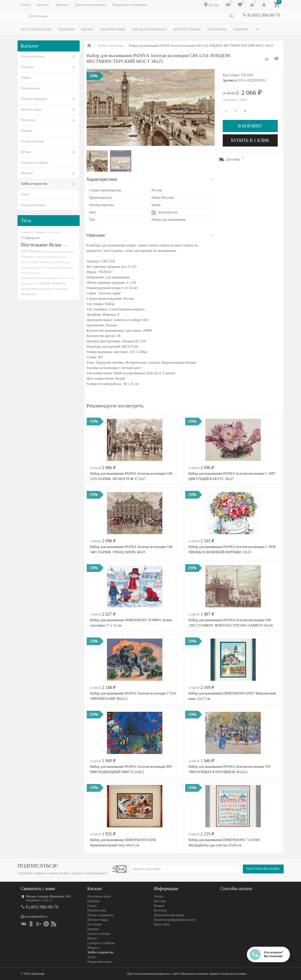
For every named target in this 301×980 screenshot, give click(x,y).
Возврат (159, 906)
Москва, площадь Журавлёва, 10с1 (49, 896)
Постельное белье (36, 29)
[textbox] (132, 16)
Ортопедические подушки (58, 251)
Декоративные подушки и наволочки (44, 289)
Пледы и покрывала (149, 29)
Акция (34, 262)
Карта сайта (162, 924)
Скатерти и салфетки (35, 163)
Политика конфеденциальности (175, 920)
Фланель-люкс (30, 284)
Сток (66, 245)
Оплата (26, 5)
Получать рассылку (263, 869)
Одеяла (87, 29)
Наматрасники (113, 29)
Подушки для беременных (51, 257)
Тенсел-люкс (66, 278)
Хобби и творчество (34, 184)
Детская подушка (60, 262)
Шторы (26, 152)
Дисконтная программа (90, 5)
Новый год (59, 283)
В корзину (250, 126)
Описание (96, 235)
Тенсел (44, 262)
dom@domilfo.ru (37, 917)
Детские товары (187, 29)
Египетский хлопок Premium (39, 278)
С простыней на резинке (58, 267)
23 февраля (30, 238)
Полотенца (217, 29)
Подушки (66, 29)
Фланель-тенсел (31, 273)
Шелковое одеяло (32, 267)
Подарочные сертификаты (130, 5)
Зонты (25, 194)
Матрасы (27, 173)
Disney (25, 262)
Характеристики (102, 179)
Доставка (43, 5)
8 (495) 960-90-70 (264, 15)
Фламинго (27, 232)
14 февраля (29, 294)
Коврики (241, 29)
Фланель (45, 283)
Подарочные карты (33, 205)
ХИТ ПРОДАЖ (31, 251)
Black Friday (53, 232)
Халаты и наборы (33, 141)
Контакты (62, 5)
